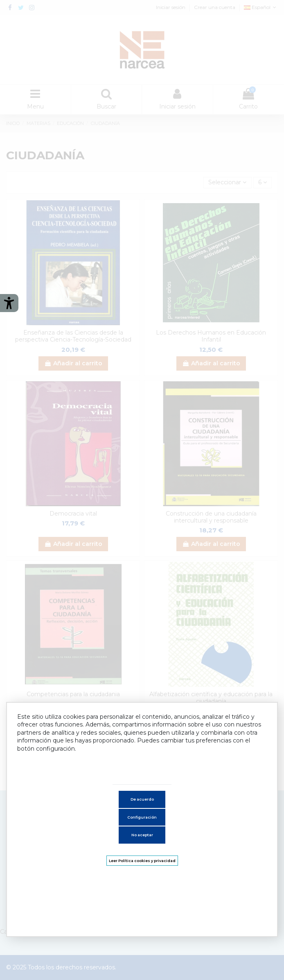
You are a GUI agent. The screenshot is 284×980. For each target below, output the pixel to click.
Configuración (142, 817)
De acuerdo (142, 799)
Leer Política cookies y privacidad (142, 861)
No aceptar (142, 835)
